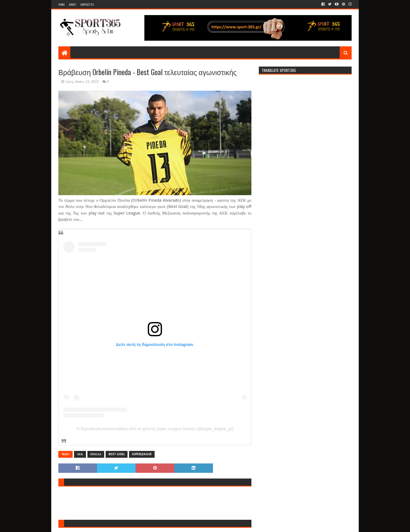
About (72, 4)
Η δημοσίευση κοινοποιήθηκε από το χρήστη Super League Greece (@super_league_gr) (155, 429)
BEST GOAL (117, 454)
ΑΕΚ (80, 454)
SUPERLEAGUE (142, 454)
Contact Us (87, 4)
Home (61, 4)
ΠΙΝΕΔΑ (96, 454)
